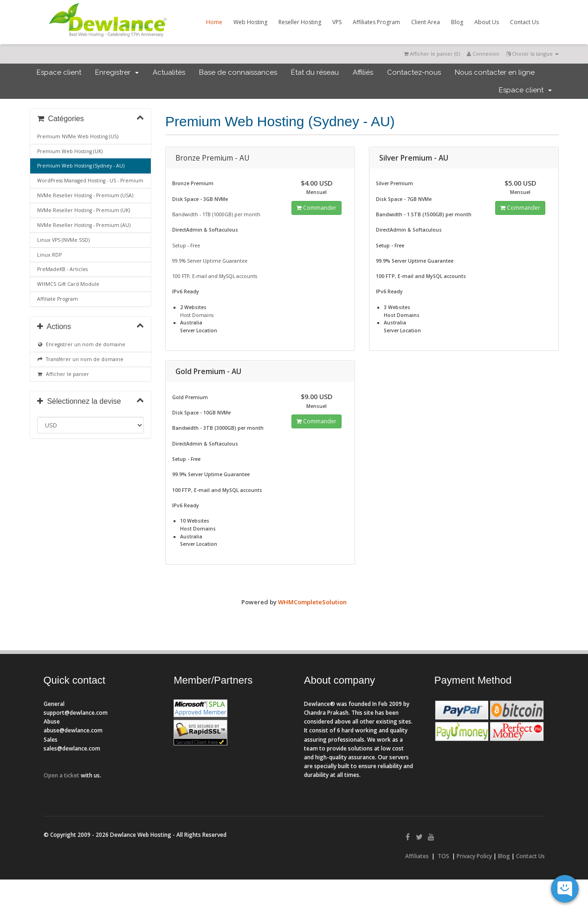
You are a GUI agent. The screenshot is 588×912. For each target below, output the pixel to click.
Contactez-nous (414, 72)
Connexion (483, 54)
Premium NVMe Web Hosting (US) (78, 136)
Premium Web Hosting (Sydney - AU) (81, 166)
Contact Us (524, 22)
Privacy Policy (474, 856)
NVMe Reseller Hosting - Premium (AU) (84, 225)
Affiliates (417, 856)
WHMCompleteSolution (312, 602)
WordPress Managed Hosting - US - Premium (90, 181)
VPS (337, 22)
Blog (457, 22)
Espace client (59, 72)
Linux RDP (49, 255)
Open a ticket (61, 775)
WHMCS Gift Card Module (68, 284)
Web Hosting (250, 22)
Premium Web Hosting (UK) (70, 151)
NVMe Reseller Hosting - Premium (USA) (85, 195)
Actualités (169, 72)
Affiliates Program (376, 22)
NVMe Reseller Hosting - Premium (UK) (84, 210)
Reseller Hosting (300, 22)
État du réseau (315, 72)
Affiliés (363, 72)
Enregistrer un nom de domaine (81, 344)
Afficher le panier (63, 374)
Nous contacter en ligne (495, 72)
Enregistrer (117, 72)
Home (214, 22)
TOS (443, 856)
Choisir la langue (533, 54)
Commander (317, 208)
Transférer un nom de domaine (81, 359)
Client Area (426, 22)
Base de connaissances (238, 72)
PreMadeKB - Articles (62, 269)
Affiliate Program (58, 299)
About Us (487, 22)
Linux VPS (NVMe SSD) (63, 240)
